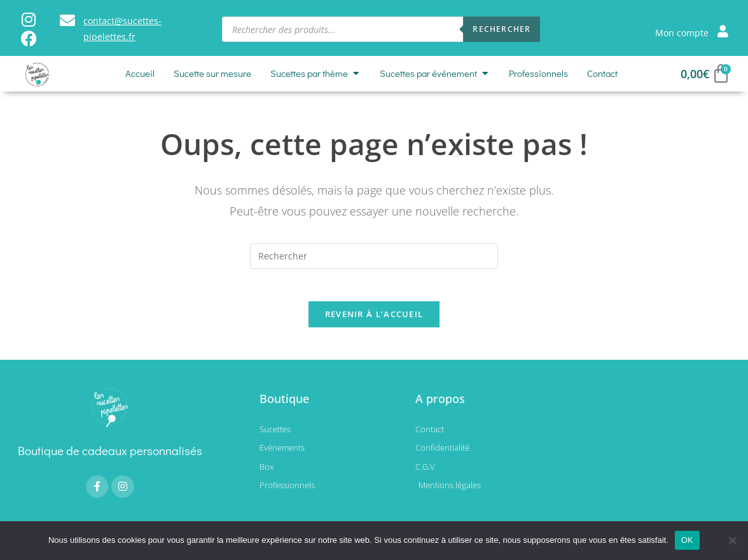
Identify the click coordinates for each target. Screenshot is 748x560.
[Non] (732, 540)
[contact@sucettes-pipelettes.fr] (67, 20)
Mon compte (682, 33)
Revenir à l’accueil (374, 320)
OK (687, 540)
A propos (440, 405)
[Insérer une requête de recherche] (374, 256)
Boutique (284, 405)
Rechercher (502, 29)
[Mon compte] (723, 31)
